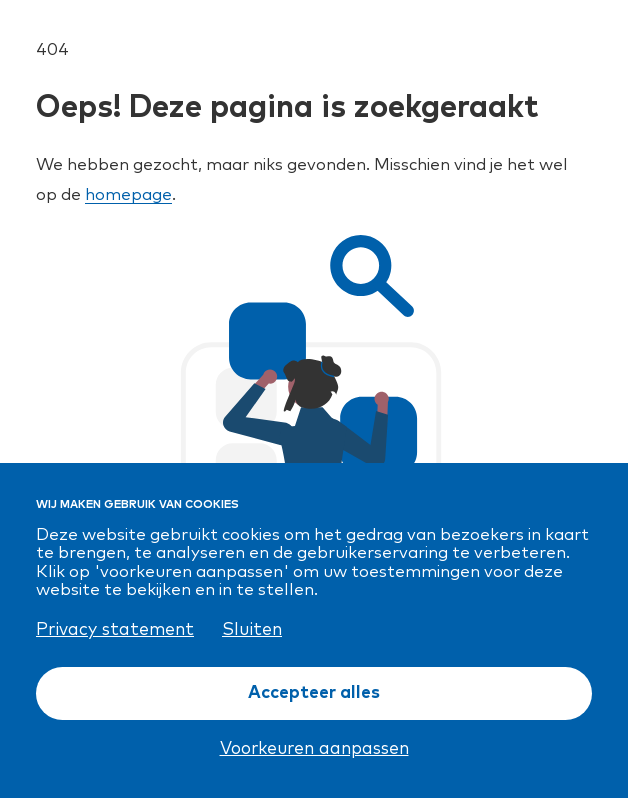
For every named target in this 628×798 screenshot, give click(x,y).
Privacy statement (115, 630)
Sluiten (252, 630)
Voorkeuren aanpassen (314, 749)
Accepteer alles (314, 693)
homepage (128, 195)
